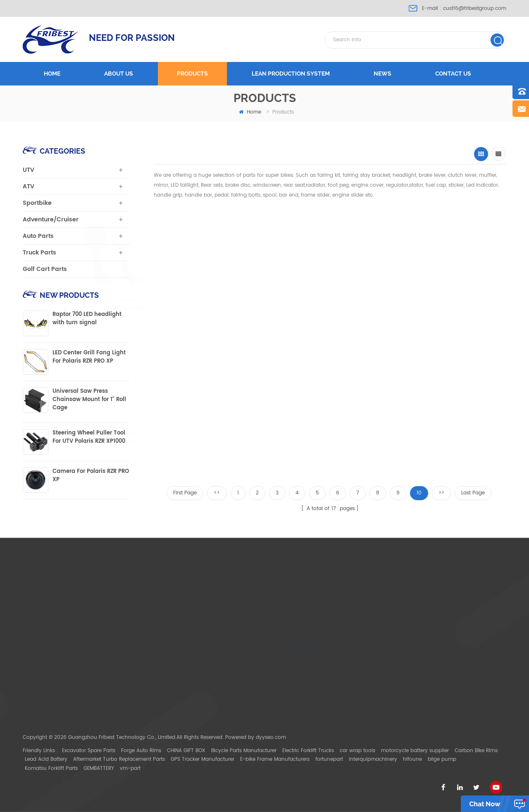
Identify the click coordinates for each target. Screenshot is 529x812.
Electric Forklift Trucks (308, 751)
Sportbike (37, 203)
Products (192, 74)
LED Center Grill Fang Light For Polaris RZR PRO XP (89, 357)
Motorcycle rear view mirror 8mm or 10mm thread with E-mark (217, 438)
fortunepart (329, 759)
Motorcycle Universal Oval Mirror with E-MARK (196, 304)
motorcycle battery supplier (415, 751)
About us (119, 74)
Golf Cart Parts (45, 269)
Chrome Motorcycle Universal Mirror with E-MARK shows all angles (149, 438)
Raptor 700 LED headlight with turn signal (87, 319)
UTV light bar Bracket (369, 695)
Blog (250, 643)
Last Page (473, 493)
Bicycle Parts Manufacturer (244, 751)
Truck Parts (39, 253)
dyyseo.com (271, 737)
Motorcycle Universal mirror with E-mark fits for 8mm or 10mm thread (290, 438)
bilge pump (442, 759)
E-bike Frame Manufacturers (275, 759)
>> (441, 493)
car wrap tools (357, 751)
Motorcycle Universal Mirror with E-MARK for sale (366, 304)
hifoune (412, 759)
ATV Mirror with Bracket (371, 708)
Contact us (453, 74)
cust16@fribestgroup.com (475, 8)
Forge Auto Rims (141, 751)
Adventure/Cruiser (51, 220)
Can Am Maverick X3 (369, 669)
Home (52, 74)
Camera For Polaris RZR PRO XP (91, 476)
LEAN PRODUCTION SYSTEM (291, 74)
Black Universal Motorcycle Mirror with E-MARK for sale (448, 304)
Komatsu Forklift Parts (51, 768)
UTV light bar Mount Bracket (377, 682)
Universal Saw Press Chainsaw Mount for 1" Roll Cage (89, 400)
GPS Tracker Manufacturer (203, 759)
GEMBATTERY (99, 768)
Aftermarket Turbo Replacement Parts (119, 759)
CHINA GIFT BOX (186, 751)
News (382, 74)
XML (250, 669)
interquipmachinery (373, 759)
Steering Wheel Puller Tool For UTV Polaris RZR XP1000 (89, 437)
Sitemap (255, 656)
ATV (29, 186)
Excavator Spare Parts (89, 751)
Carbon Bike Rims (476, 751)
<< (217, 493)
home (250, 112)
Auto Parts (38, 236)
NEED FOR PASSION (132, 38)
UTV (29, 170)
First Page (185, 493)
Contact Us (259, 630)
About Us (256, 604)
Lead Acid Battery (46, 759)
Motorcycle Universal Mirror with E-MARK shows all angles (282, 304)
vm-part (130, 768)
